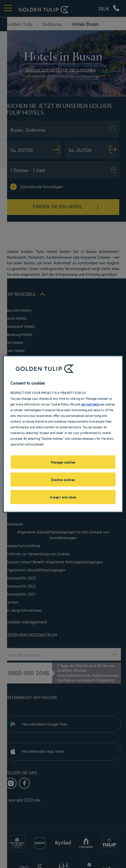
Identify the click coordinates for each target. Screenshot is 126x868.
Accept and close (63, 497)
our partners (90, 403)
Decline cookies (63, 479)
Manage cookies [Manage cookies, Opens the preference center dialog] (63, 462)
